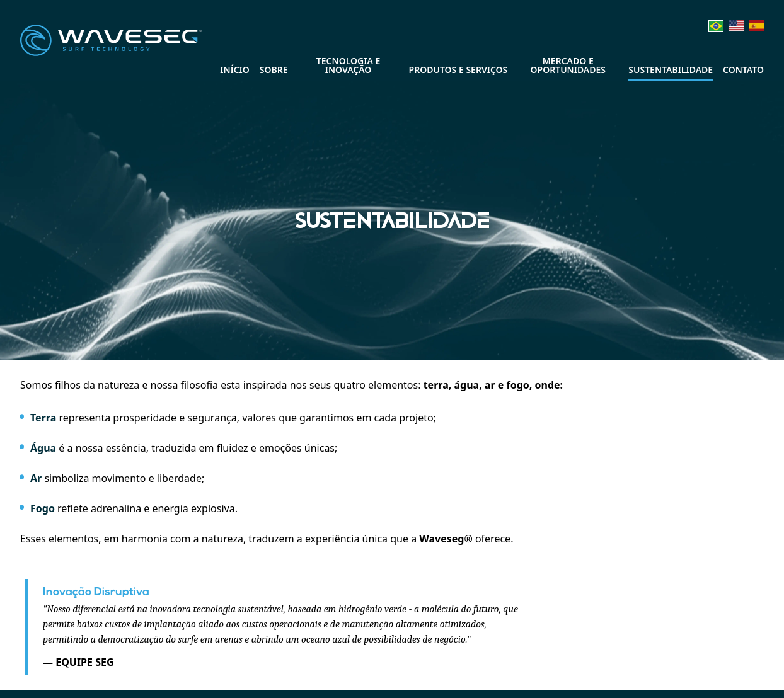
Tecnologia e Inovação (348, 65)
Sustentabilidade (671, 70)
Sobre (274, 70)
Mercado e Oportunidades (568, 65)
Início (235, 70)
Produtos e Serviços (458, 70)
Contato (743, 70)
